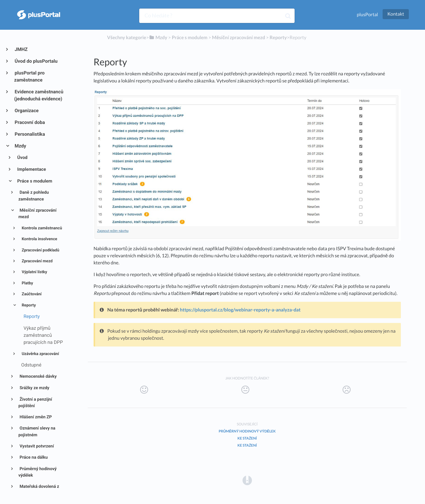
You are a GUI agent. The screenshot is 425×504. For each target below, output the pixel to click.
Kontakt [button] (396, 14)
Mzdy (20, 146)
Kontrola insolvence (39, 239)
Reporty (28, 305)
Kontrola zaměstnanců (41, 228)
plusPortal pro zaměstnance (29, 76)
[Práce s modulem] (190, 38)
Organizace (26, 111)
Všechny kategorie (127, 38)
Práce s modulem (34, 181)
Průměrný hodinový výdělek (37, 472)
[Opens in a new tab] (247, 480)
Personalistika (30, 134)
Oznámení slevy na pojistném (37, 432)
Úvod (22, 157)
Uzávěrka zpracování (40, 354)
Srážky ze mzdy (34, 388)
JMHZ (21, 49)
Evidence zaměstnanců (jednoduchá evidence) (39, 95)
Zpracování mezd (36, 261)
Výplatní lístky (34, 272)
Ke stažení (247, 438)
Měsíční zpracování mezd (37, 214)
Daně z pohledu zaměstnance (34, 196)
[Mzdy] (158, 38)
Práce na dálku (33, 457)
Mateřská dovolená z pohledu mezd (39, 490)
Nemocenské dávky (38, 376)
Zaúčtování (31, 294)
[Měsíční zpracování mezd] (238, 38)
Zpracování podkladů (40, 250)
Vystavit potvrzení (36, 446)
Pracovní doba (30, 122)
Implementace (31, 169)
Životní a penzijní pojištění (35, 403)
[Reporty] (278, 38)
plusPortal (367, 15)
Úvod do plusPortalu (36, 61)
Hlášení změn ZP (35, 417)
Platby (27, 283)
